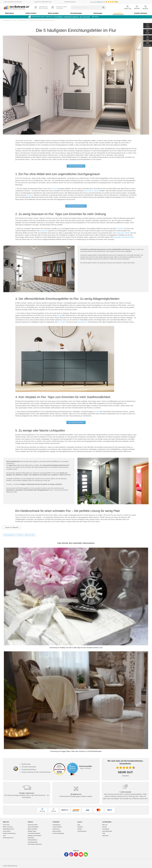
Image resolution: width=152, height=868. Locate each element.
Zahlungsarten (57, 825)
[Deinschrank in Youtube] (81, 854)
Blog (15, 21)
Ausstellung (106, 829)
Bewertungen (98, 13)
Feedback (80, 827)
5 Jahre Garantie (57, 827)
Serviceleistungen (76, 13)
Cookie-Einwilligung (58, 833)
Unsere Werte (7, 831)
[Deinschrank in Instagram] (71, 854)
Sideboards (44, 231)
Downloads (31, 838)
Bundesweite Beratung (70, 2)
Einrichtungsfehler (9, 535)
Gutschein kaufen (33, 825)
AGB (104, 833)
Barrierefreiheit (57, 831)
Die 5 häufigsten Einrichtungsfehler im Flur (41, 21)
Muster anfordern (33, 829)
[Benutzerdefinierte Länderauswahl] (145, 2)
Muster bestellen (53, 13)
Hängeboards (82, 322)
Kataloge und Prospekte (34, 836)
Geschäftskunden (107, 831)
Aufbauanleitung (32, 840)
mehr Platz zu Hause (91, 191)
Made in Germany (8, 827)
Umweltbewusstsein (8, 829)
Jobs (4, 836)
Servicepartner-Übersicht (35, 844)
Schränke (120, 229)
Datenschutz (56, 829)
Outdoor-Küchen (31, 13)
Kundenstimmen (82, 831)
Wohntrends (22, 21)
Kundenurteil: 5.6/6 (98, 2)
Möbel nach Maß (30, 535)
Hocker (97, 412)
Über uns (105, 825)
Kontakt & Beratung (140, 13)
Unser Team (6, 825)
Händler (80, 829)
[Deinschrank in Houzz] (86, 854)
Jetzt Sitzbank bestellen (76, 422)
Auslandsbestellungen (34, 833)
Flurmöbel (19, 535)
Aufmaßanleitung (32, 842)
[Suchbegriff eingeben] (88, 7)
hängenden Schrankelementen (124, 237)
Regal (59, 315)
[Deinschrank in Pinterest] (76, 854)
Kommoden (62, 322)
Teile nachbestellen (33, 827)
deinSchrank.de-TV (8, 838)
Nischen (54, 189)
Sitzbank (30, 195)
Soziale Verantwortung (9, 833)
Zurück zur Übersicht (12, 527)
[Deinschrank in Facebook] (66, 854)
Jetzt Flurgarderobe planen (76, 206)
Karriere (104, 827)
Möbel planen (9, 13)
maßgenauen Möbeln (123, 233)
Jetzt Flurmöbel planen (76, 166)
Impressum (105, 836)
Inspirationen (118, 13)
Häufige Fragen (32, 831)
